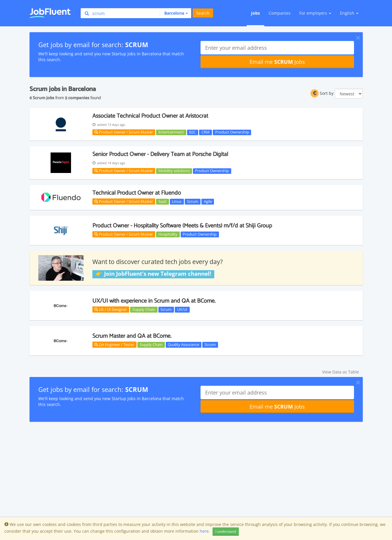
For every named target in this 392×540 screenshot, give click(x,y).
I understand (226, 531)
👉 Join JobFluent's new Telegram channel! (153, 274)
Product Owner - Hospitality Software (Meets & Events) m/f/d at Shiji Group (182, 226)
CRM (206, 132)
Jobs (255, 13)
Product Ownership (232, 132)
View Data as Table (341, 372)
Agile (208, 201)
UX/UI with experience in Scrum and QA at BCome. (154, 301)
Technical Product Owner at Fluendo (137, 193)
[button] (174, 13)
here (204, 531)
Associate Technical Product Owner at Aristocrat (150, 116)
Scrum (193, 201)
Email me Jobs (277, 62)
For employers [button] (315, 13)
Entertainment (171, 132)
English (349, 13)
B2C (192, 132)
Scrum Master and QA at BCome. (132, 336)
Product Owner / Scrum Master (124, 132)
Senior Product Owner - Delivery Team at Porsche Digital (160, 154)
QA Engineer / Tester (114, 344)
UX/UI (182, 309)
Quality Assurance (183, 344)
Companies (280, 13)
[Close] (358, 37)
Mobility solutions (174, 171)
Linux (177, 201)
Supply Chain (144, 309)
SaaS (163, 201)
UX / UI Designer (111, 309)
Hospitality (168, 234)
